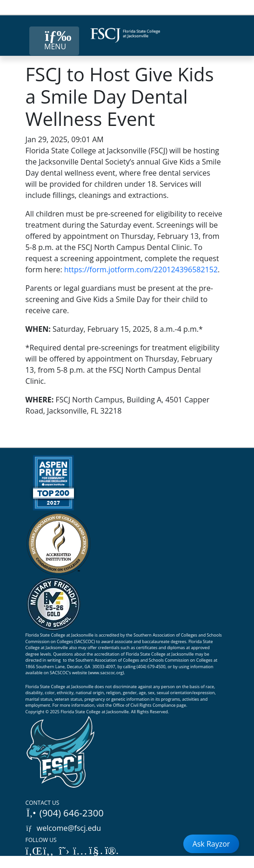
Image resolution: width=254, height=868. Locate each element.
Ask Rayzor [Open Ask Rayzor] (211, 844)
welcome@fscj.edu (63, 828)
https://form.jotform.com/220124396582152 (141, 270)
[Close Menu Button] (54, 41)
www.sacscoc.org (106, 673)
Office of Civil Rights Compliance (144, 705)
